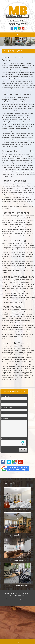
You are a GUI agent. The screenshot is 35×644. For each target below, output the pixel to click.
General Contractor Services (17, 510)
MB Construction (15, 68)
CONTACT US (19, 596)
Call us (24, 174)
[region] (17, 41)
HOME (7, 594)
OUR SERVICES (24, 594)
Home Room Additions (18, 560)
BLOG (12, 596)
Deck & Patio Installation (18, 585)
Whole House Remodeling (18, 535)
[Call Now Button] (17, 642)
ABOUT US (14, 594)
